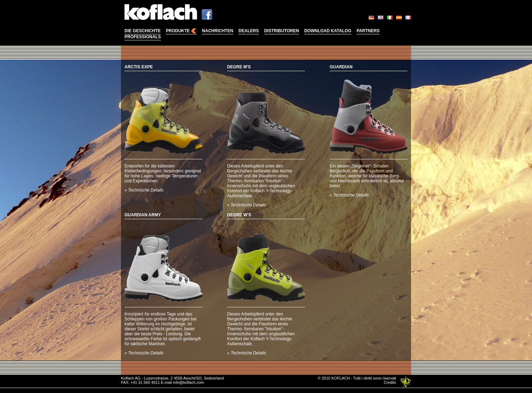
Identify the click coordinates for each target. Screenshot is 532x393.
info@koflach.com (189, 382)
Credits (390, 382)
